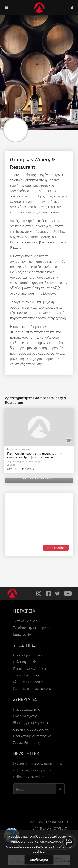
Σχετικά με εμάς (25, 621)
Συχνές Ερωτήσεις (27, 675)
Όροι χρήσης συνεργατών (32, 736)
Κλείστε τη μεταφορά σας (32, 689)
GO (60, 789)
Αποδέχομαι (39, 860)
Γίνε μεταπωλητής (27, 709)
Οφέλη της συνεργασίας (31, 729)
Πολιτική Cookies (26, 662)
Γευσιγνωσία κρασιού (19, 449)
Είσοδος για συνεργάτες (31, 723)
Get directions (56, 548)
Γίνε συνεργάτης (25, 716)
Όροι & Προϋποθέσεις (29, 655)
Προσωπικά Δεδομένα (29, 669)
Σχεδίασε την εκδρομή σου (33, 628)
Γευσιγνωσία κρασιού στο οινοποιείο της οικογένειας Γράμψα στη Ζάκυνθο (35, 455)
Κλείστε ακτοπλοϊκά (28, 682)
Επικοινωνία (22, 634)
